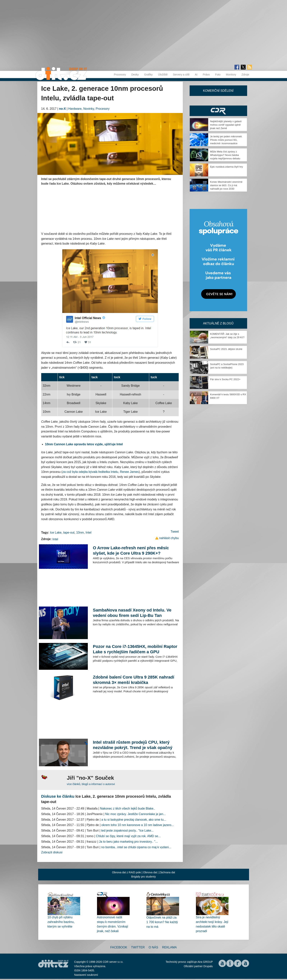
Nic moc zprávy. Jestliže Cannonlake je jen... (135, 814)
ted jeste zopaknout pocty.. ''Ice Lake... (127, 831)
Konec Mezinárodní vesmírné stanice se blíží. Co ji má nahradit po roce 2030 (226, 185)
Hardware (75, 109)
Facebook (119, 947)
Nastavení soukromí (86, 975)
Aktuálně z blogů (218, 323)
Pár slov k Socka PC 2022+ (225, 379)
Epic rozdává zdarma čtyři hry (227, 167)
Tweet (175, 532)
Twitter (138, 947)
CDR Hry (218, 111)
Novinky (89, 109)
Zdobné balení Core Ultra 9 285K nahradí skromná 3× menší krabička (133, 680)
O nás (153, 947)
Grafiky (148, 75)
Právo (206, 75)
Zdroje (245, 75)
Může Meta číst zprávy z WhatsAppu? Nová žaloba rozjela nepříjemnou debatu (225, 155)
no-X (62, 109)
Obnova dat (150, 872)
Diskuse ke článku (58, 796)
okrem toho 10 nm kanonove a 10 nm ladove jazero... (138, 825)
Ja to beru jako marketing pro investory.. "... (128, 842)
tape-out (69, 533)
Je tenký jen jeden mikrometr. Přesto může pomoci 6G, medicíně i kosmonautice (226, 140)
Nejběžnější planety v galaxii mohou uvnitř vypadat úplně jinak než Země (226, 125)
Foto (218, 75)
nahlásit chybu (169, 538)
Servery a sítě (181, 75)
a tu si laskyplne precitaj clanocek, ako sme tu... (134, 820)
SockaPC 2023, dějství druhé (226, 349)
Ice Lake (56, 533)
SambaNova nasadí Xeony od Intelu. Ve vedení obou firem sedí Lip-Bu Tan (132, 613)
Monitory (231, 75)
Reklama (169, 947)
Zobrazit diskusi (52, 852)
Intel (88, 533)
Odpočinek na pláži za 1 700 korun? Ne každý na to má (162, 922)
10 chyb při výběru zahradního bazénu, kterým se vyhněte (61, 922)
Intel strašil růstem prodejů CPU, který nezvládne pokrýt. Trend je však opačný (133, 745)
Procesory (120, 75)
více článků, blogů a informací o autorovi (91, 784)
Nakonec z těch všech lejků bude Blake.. (128, 808)
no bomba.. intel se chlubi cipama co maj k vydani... (136, 847)
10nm (80, 533)
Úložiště (163, 75)
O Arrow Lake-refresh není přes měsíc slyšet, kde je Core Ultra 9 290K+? (131, 551)
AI (196, 75)
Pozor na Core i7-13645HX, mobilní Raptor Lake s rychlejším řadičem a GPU (135, 649)
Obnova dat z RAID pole (126, 872)
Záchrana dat (167, 872)
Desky (135, 75)
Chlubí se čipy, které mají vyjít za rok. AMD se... (128, 836)
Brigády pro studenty (143, 877)
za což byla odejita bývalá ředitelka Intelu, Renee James (101, 472)
